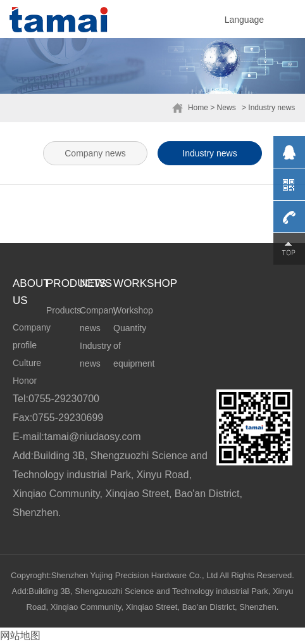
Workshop (133, 310)
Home (198, 108)
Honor (25, 381)
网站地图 (20, 635)
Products (64, 310)
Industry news (209, 153)
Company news (95, 153)
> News (223, 108)
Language (244, 20)
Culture (27, 363)
